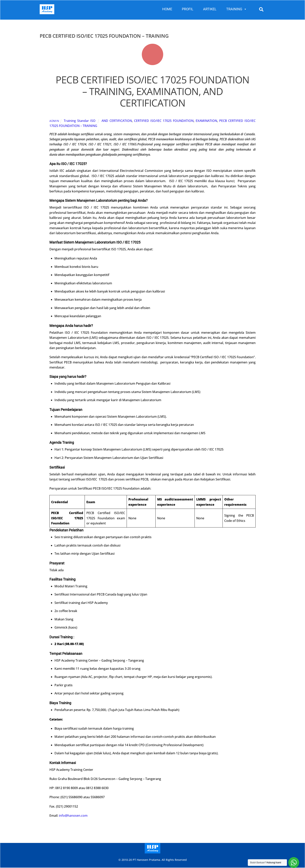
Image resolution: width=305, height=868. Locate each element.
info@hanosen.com (73, 816)
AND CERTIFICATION (117, 121)
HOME (167, 9)
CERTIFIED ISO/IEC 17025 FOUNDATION (164, 121)
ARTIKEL (210, 9)
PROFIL (188, 9)
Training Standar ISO (80, 121)
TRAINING (237, 9)
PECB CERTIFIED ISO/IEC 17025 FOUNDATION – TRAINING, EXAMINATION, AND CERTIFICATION (152, 91)
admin (54, 121)
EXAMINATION (206, 121)
